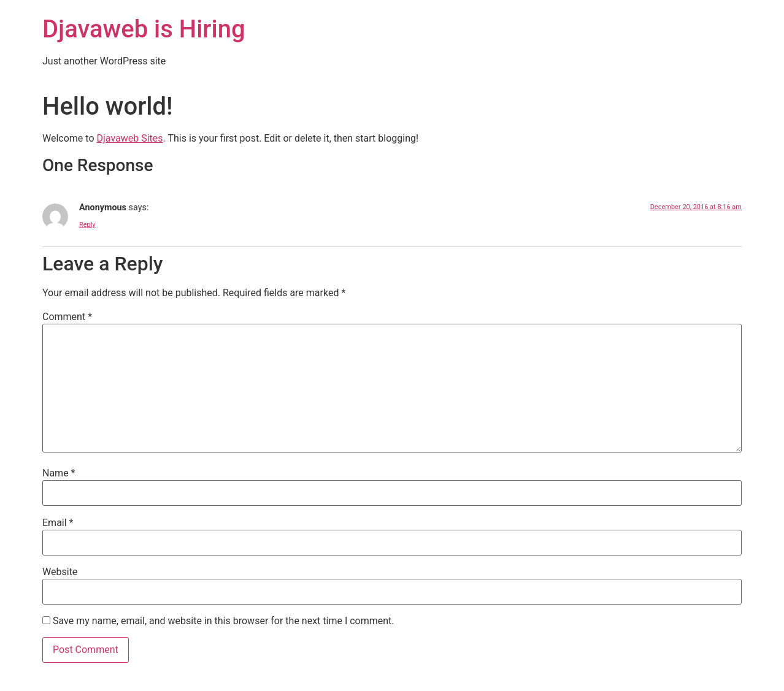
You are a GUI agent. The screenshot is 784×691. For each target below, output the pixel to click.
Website (60, 572)
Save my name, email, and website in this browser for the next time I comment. (224, 621)
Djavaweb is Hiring (144, 29)
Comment (67, 317)
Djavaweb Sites (129, 138)
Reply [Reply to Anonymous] (87, 225)
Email (58, 523)
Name (59, 473)
